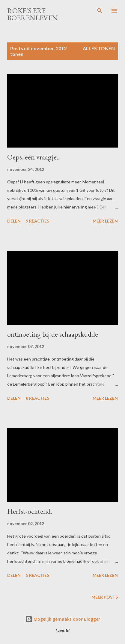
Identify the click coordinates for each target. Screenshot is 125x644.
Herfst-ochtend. (30, 511)
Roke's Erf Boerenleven (33, 14)
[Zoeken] (100, 11)
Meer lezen (105, 221)
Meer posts (105, 597)
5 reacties (37, 575)
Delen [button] (14, 221)
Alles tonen (99, 48)
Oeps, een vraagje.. (33, 157)
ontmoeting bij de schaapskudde (53, 334)
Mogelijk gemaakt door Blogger (63, 619)
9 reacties (37, 221)
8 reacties (37, 398)
